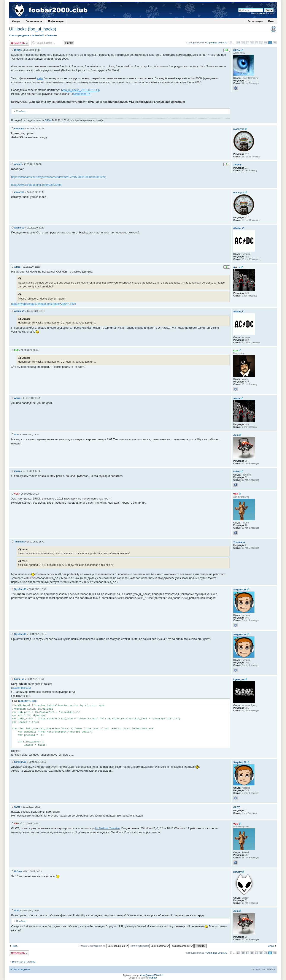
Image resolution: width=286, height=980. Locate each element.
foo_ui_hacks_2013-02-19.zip (81, 90)
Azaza (17, 267)
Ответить (19, 43)
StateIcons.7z (82, 94)
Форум (16, 21)
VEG (17, 494)
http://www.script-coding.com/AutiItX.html (37, 185)
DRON (17, 50)
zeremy (18, 164)
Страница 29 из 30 (217, 43)
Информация (56, 21)
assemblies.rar (22, 688)
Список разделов (19, 35)
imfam (17, 471)
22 (238, 43)
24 (247, 43)
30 (275, 43)
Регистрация (255, 21)
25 (252, 43)
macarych (19, 129)
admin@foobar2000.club (151, 975)
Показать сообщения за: (104, 946)
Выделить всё (27, 701)
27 (261, 43)
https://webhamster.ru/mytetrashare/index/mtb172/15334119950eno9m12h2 (58, 177)
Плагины (52, 35)
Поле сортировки (150, 946)
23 (243, 43)
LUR (17, 350)
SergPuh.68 (20, 589)
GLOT (17, 807)
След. (271, 946)
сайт (40, 78)
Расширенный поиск (262, 13)
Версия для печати (273, 29)
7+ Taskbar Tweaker (107, 828)
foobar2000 (38, 35)
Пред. (15, 946)
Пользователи (34, 21)
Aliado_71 (19, 228)
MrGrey (18, 871)
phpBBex (153, 978)
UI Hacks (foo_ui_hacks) (33, 29)
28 (266, 43)
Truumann (19, 542)
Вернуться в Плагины (24, 962)
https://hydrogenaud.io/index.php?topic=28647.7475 (44, 304)
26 (257, 43)
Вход (271, 21)
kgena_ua (19, 679)
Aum (17, 435)
